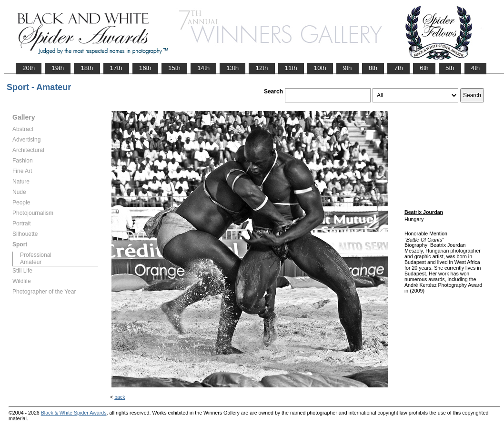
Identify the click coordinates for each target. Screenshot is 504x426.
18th (87, 68)
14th (203, 68)
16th (145, 68)
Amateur (31, 262)
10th (320, 68)
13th (232, 68)
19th (58, 68)
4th (476, 68)
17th (116, 68)
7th (398, 68)
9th (348, 68)
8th (373, 68)
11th (291, 68)
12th (262, 68)
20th (29, 68)
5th (450, 68)
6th (424, 68)
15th (174, 68)
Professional (36, 255)
